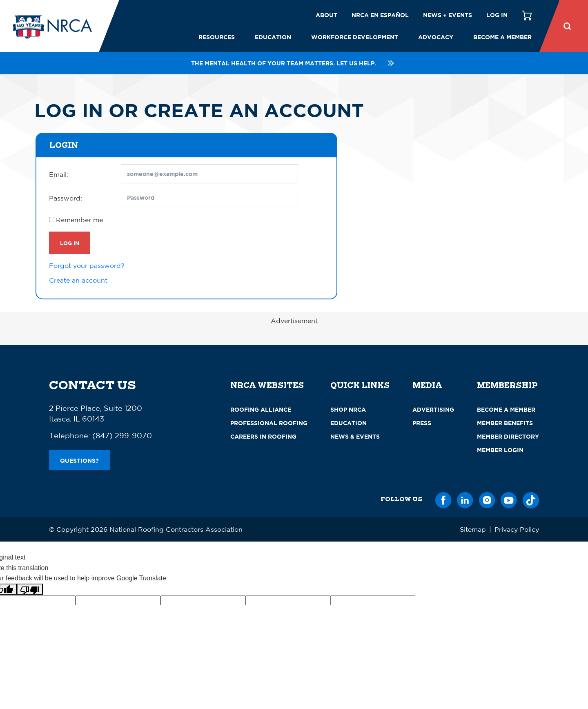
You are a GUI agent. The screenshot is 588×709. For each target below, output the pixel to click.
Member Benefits (505, 423)
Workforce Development (355, 37)
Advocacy (436, 37)
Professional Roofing (269, 423)
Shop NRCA (348, 409)
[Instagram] (487, 499)
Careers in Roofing (263, 436)
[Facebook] (443, 499)
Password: (66, 198)
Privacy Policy (517, 529)
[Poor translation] (30, 589)
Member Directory (508, 436)
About (326, 15)
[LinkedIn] (465, 499)
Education (273, 37)
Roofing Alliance (261, 409)
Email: (59, 174)
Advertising (433, 409)
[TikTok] (531, 499)
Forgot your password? (87, 265)
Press (422, 423)
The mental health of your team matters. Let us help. (294, 63)
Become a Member (502, 37)
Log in (497, 15)
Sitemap (473, 529)
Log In (70, 243)
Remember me (79, 220)
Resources (217, 37)
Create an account (78, 280)
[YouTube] (509, 499)
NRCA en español (380, 15)
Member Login (500, 450)
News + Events (448, 15)
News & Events (355, 436)
